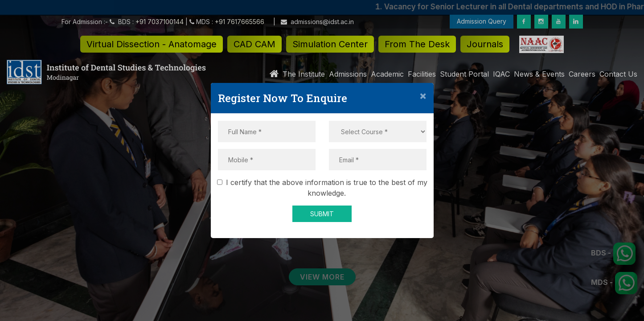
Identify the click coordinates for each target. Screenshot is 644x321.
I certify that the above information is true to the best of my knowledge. (324, 188)
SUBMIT (322, 214)
